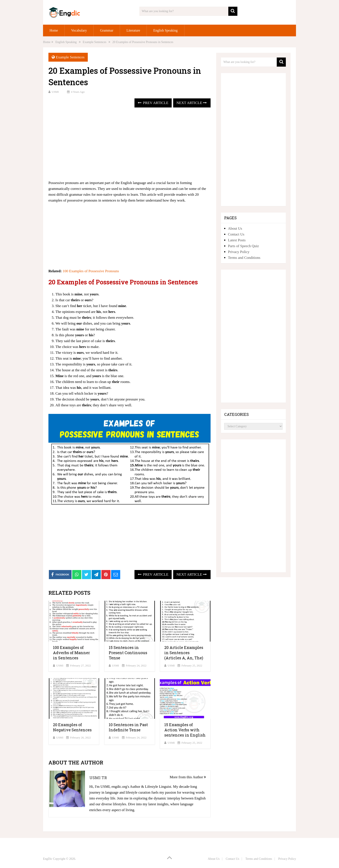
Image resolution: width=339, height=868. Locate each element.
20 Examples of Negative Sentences (72, 727)
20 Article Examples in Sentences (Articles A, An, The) (184, 653)
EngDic (48, 859)
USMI (55, 92)
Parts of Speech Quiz (243, 246)
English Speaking (165, 30)
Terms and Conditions (244, 258)
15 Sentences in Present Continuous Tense (128, 653)
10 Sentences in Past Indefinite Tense (128, 727)
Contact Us (236, 234)
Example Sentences (70, 57)
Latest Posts (237, 240)
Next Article (192, 103)
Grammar (107, 30)
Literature (133, 30)
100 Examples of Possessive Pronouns (91, 271)
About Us (235, 228)
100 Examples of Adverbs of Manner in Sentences (71, 653)
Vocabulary (79, 30)
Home (54, 30)
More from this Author (188, 777)
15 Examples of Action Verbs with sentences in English (185, 730)
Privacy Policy (239, 252)
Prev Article (153, 103)
